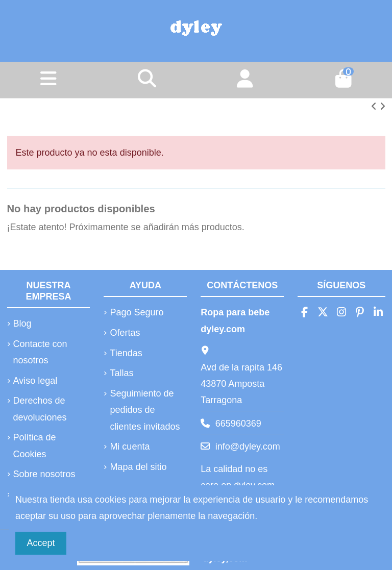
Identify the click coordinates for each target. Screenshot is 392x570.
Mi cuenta (130, 447)
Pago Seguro (137, 312)
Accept (41, 543)
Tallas (121, 373)
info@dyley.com (248, 447)
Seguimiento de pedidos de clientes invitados (145, 410)
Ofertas (125, 333)
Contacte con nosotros (40, 352)
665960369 (238, 424)
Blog (22, 324)
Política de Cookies (35, 445)
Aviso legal (35, 381)
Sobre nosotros (44, 474)
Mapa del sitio (138, 467)
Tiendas (126, 353)
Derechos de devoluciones (40, 409)
